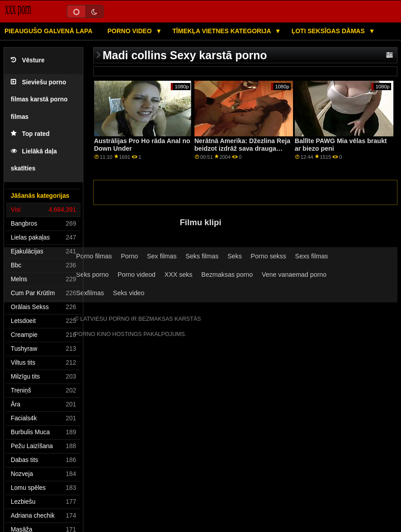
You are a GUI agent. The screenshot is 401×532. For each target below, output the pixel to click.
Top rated (30, 134)
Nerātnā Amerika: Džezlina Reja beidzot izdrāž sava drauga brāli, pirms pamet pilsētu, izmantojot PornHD (242, 152)
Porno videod (136, 275)
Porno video (131, 31)
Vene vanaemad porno (294, 275)
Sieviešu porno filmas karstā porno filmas (39, 100)
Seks (235, 256)
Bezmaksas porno (227, 275)
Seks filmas (202, 256)
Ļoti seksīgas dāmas (329, 31)
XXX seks (178, 275)
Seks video (129, 293)
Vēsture (28, 60)
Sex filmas (162, 256)
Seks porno (93, 275)
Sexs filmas (312, 256)
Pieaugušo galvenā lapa (48, 31)
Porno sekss (269, 256)
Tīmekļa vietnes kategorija (223, 31)
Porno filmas (94, 256)
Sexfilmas (90, 293)
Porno (129, 256)
